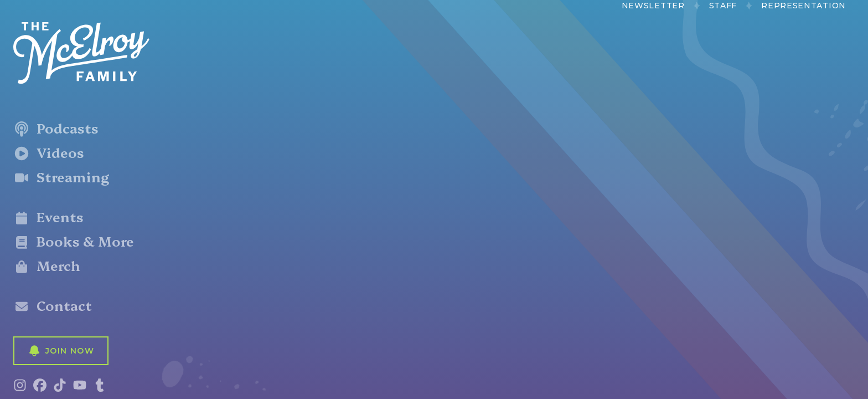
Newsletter (653, 6)
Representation (804, 6)
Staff (723, 6)
